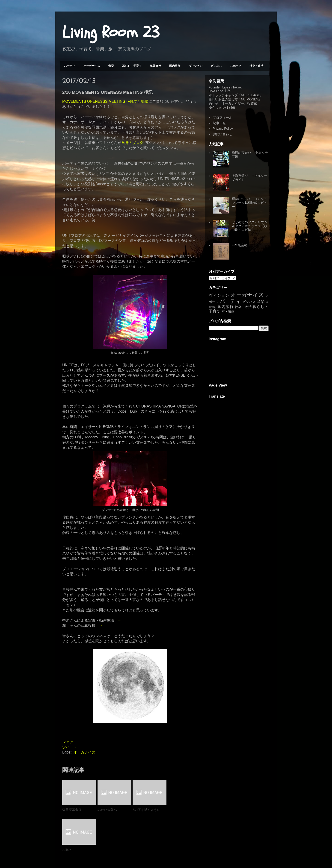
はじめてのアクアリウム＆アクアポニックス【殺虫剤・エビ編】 (249, 226)
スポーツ (236, 66)
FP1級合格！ (241, 245)
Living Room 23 (111, 32)
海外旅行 (155, 66)
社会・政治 (256, 66)
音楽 (111, 66)
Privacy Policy (223, 129)
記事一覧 (219, 123)
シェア (68, 742)
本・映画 (228, 311)
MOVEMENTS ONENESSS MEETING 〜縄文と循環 (105, 101)
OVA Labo (216, 91)
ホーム (130, 847)
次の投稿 (73, 847)
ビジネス (216, 66)
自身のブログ (132, 143)
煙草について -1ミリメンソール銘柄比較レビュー (249, 203)
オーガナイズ (92, 66)
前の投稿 (188, 847)
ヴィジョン (196, 66)
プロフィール (222, 117)
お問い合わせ (222, 134)
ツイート (70, 747)
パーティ (70, 66)
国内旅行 (175, 66)
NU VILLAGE (250, 95)
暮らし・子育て (132, 66)
